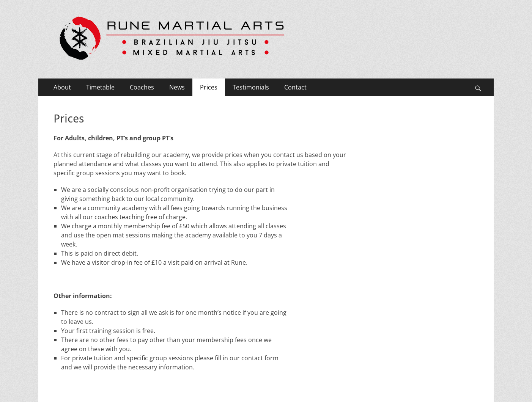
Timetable (100, 87)
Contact (295, 87)
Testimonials (251, 87)
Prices (209, 87)
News (177, 87)
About (62, 87)
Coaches (142, 87)
